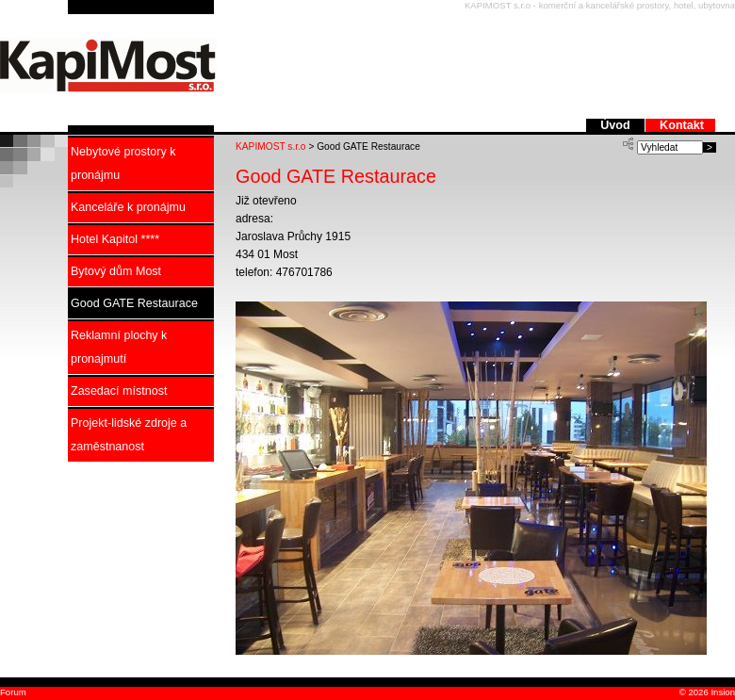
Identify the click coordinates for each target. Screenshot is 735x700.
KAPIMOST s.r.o (271, 147)
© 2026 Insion (706, 692)
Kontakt (682, 125)
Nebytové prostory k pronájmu (123, 163)
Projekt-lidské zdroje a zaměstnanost (129, 435)
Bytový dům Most (116, 271)
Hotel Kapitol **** (115, 239)
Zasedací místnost (119, 391)
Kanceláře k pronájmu (128, 207)
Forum (13, 692)
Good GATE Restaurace (134, 303)
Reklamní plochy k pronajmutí (119, 347)
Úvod (617, 125)
